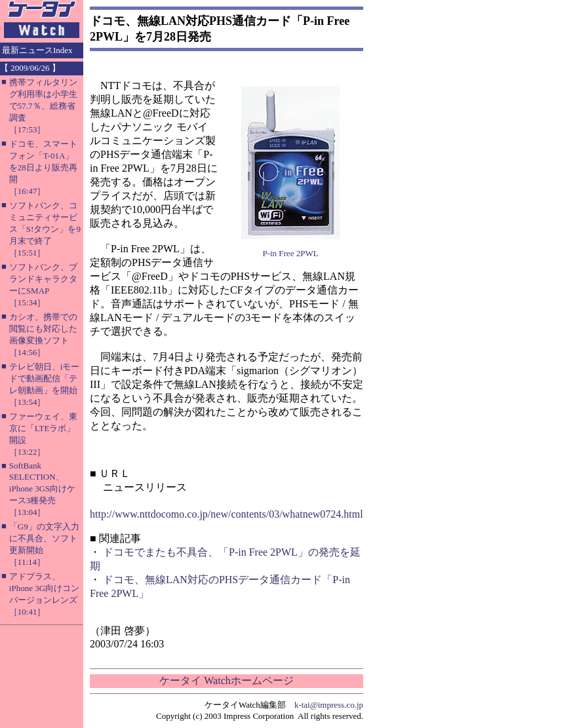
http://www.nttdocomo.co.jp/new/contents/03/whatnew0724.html (227, 514)
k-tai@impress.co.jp (329, 705)
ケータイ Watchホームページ (226, 680)
